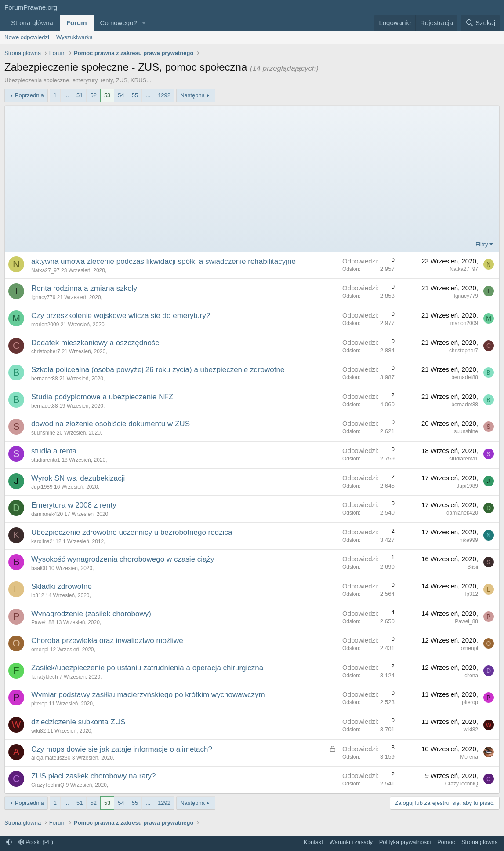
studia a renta (54, 451)
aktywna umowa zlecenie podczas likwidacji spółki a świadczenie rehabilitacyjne (163, 261)
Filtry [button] (482, 244)
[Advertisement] (252, 174)
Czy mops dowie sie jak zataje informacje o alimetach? (122, 749)
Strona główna (32, 23)
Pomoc (446, 842)
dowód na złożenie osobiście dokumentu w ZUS (111, 424)
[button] (144, 23)
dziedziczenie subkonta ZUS (78, 722)
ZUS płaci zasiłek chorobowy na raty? (93, 776)
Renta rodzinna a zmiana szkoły (84, 288)
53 (107, 95)
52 (93, 95)
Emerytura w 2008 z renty (74, 505)
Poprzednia (29, 95)
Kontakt (313, 842)
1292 (164, 95)
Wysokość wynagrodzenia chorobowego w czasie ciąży (123, 559)
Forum (77, 23)
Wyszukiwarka (74, 37)
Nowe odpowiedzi (27, 37)
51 (80, 95)
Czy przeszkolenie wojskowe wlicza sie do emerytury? (121, 316)
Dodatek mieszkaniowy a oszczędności (96, 343)
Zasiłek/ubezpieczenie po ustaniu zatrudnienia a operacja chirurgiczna (147, 668)
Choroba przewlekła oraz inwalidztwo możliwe (107, 641)
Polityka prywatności (405, 842)
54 (121, 95)
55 (135, 95)
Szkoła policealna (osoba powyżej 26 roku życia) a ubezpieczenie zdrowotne (158, 370)
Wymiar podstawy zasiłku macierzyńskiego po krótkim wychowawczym (148, 695)
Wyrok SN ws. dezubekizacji (78, 478)
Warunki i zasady (351, 842)
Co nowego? (119, 23)
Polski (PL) (36, 842)
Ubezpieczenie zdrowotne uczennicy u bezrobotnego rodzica (132, 532)
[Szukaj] (480, 23)
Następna (192, 95)
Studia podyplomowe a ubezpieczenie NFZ (102, 397)
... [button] (67, 95)
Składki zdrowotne (62, 586)
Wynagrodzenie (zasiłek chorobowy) (91, 614)
